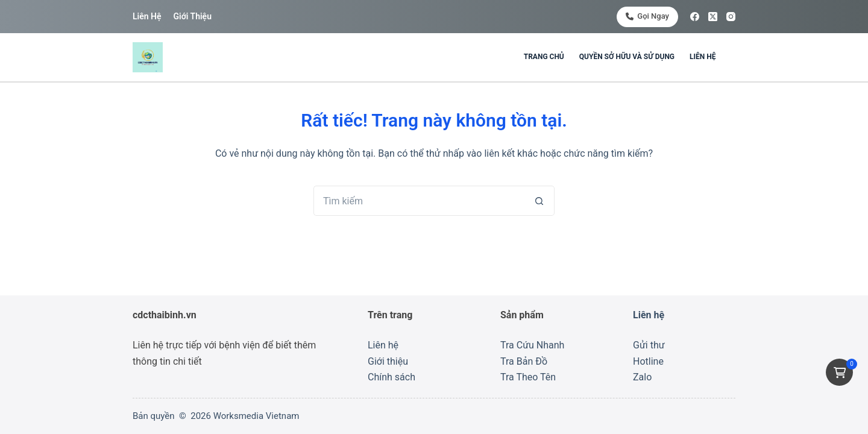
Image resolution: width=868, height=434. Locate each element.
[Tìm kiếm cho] (419, 201)
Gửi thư (649, 345)
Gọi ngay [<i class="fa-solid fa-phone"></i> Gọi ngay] (647, 16)
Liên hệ (147, 16)
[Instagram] (731, 17)
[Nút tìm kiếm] (539, 201)
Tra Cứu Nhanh (532, 345)
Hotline (648, 361)
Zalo (642, 377)
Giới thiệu (192, 16)
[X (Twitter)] (713, 17)
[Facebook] (695, 17)
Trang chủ (544, 57)
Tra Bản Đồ (524, 361)
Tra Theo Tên (528, 377)
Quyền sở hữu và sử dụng (627, 57)
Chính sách (392, 377)
